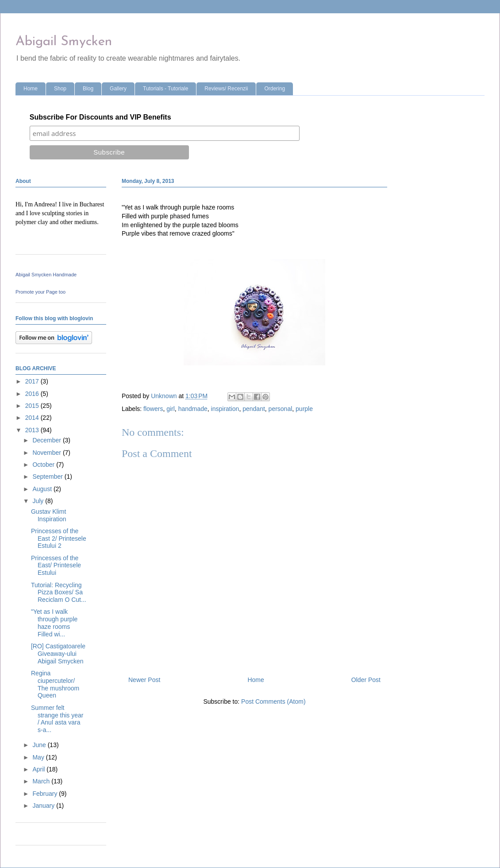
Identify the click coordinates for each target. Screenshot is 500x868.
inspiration (225, 409)
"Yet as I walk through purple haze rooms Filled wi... (54, 623)
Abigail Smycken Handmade (46, 275)
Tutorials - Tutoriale (165, 89)
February (46, 794)
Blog (88, 89)
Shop (60, 89)
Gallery (118, 89)
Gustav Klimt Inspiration (49, 515)
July (39, 501)
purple (304, 409)
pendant (254, 409)
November (47, 453)
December (47, 440)
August (43, 489)
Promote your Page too (40, 292)
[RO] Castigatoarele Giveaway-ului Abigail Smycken (58, 654)
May (39, 757)
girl (171, 409)
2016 (33, 394)
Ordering (275, 89)
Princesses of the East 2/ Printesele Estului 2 (59, 539)
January (44, 806)
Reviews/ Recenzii (226, 89)
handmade (193, 409)
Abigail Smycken (64, 42)
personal (281, 409)
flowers (153, 409)
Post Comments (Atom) (273, 701)
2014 (33, 418)
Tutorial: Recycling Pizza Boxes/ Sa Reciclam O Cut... (59, 593)
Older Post (366, 680)
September (48, 477)
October (44, 465)
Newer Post (144, 680)
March (42, 781)
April (39, 769)
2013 (33, 430)
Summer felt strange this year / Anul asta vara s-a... (57, 719)
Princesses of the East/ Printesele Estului (56, 566)
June (40, 745)
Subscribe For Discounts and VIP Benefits (100, 117)
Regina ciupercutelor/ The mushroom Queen (55, 684)
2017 (33, 381)
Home (31, 89)
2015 (33, 406)
